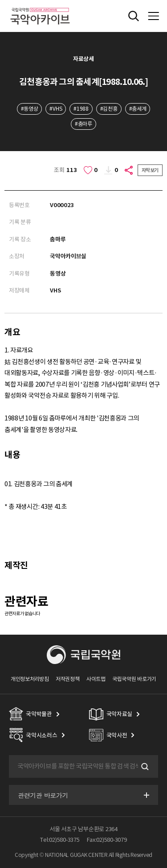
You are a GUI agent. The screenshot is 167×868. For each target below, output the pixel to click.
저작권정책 (67, 679)
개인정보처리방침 (30, 679)
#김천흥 (109, 109)
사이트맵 (96, 679)
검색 (144, 767)
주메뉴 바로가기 (0, 0)
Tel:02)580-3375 (60, 840)
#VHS (56, 109)
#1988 (81, 109)
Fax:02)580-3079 (107, 840)
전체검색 (134, 16)
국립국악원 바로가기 (134, 679)
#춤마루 (83, 124)
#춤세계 (138, 109)
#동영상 (30, 109)
